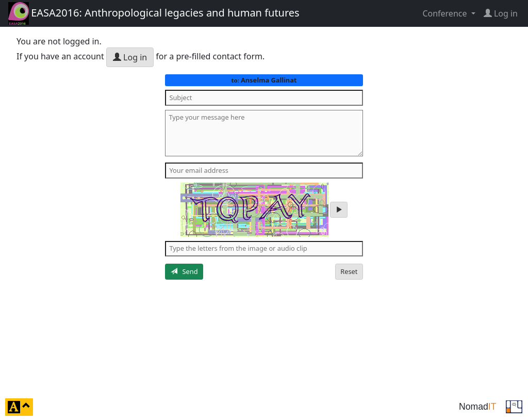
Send (184, 271)
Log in (130, 57)
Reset (349, 271)
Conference (445, 13)
